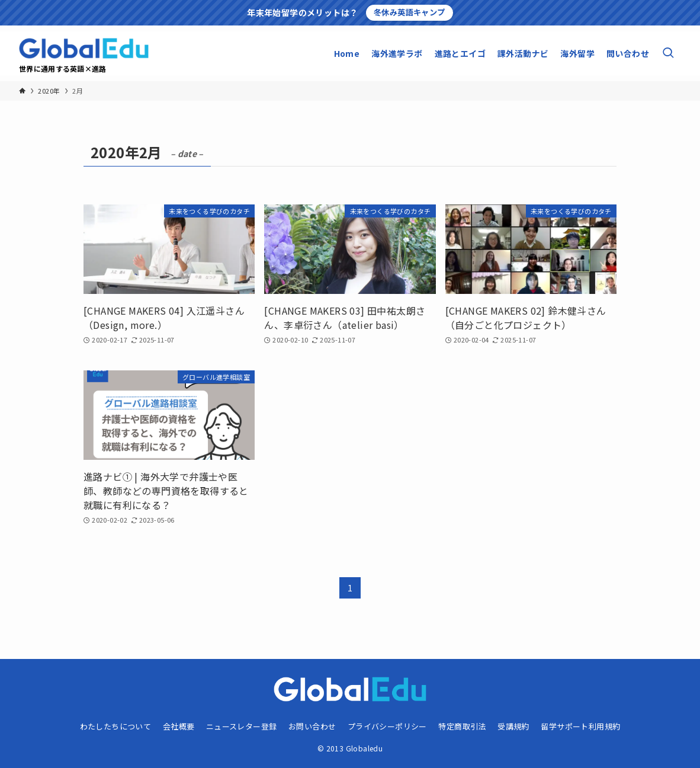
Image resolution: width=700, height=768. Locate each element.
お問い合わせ (312, 726)
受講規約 (513, 726)
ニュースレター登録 (242, 726)
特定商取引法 (462, 726)
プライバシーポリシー (387, 726)
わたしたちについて (116, 726)
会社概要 (179, 726)
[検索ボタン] (668, 53)
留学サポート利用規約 (580, 726)
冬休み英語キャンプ (410, 12)
